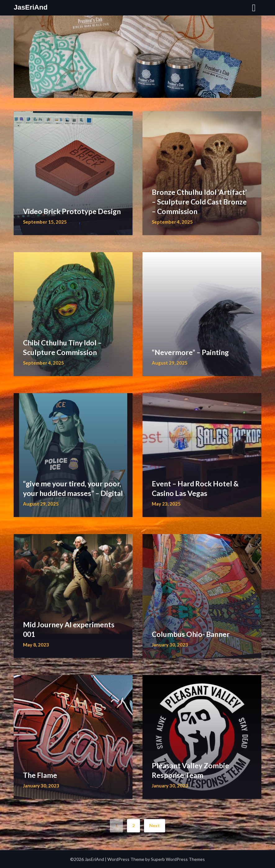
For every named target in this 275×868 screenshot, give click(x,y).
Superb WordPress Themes (178, 859)
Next (155, 825)
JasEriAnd (31, 7)
